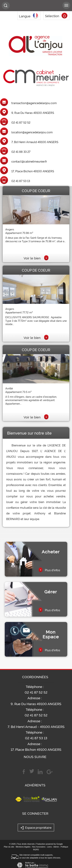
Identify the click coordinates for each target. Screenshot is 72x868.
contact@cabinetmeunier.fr (29, 161)
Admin (56, 847)
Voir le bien (36, 258)
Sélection (52, 16)
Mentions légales (23, 847)
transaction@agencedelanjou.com (34, 103)
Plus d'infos (49, 570)
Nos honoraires (39, 847)
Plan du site (9, 847)
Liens (49, 847)
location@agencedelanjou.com (32, 132)
